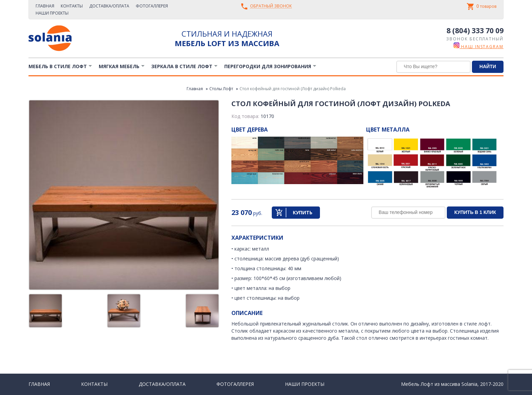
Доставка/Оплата (109, 6)
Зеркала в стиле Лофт (182, 66)
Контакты (72, 6)
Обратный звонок (271, 6)
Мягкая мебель (119, 66)
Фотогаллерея (152, 6)
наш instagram (479, 47)
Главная (45, 6)
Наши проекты (52, 13)
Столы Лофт (221, 89)
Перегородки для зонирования (268, 66)
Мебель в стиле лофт (58, 66)
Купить (303, 212)
